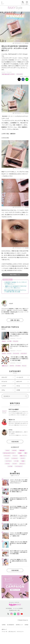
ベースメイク (20, 377)
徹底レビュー (5, 366)
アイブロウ (18, 366)
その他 (18, 390)
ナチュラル (16, 341)
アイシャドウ (19, 74)
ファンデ (15, 464)
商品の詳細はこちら (15, 275)
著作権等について (19, 625)
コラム (3, 390)
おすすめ (14, 450)
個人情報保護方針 (11, 625)
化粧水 (23, 461)
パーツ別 (9, 341)
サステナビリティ (20, 632)
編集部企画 (22, 450)
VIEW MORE (15, 442)
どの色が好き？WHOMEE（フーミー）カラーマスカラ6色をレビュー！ (15, 283)
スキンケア (4, 377)
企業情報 (4, 625)
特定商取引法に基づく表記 (14, 610)
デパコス (7, 464)
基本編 (20, 453)
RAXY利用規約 (9, 608)
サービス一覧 (4, 632)
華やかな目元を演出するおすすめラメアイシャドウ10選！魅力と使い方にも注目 (15, 291)
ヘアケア (4, 386)
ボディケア (19, 382)
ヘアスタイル (15, 458)
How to (4, 341)
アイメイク (9, 72)
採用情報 (26, 625)
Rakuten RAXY (8, 3)
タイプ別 (10, 466)
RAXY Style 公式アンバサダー (8, 74)
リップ (7, 458)
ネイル (18, 386)
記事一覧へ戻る (15, 320)
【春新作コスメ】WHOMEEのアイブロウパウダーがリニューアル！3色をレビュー (15, 287)
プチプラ (12, 366)
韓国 (26, 453)
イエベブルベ (24, 353)
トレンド (9, 353)
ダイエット (22, 464)
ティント (24, 366)
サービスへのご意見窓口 (18, 608)
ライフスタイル (19, 466)
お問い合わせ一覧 (12, 632)
